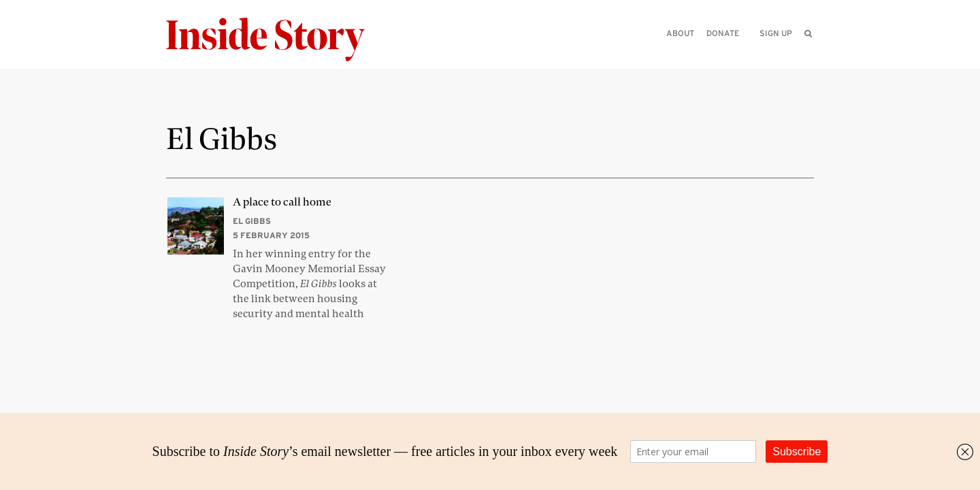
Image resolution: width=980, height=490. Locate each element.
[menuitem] (808, 33)
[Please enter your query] (738, 52)
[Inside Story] (275, 40)
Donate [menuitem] (723, 33)
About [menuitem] (680, 33)
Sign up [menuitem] (776, 33)
